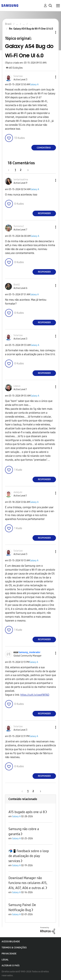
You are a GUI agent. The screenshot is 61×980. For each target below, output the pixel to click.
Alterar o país (11, 966)
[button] (50, 77)
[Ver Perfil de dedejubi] (18, 492)
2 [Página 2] (21, 170)
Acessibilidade (11, 942)
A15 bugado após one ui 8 (27, 812)
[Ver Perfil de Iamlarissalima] (21, 180)
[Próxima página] (27, 170)
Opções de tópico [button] (50, 32)
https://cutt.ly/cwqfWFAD (35, 695)
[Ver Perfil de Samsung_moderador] (30, 652)
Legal (5, 960)
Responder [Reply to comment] (44, 213)
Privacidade (9, 954)
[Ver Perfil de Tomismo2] (19, 226)
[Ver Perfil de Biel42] (17, 285)
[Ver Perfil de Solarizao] (18, 76)
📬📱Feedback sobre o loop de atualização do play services (29, 856)
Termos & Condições (14, 948)
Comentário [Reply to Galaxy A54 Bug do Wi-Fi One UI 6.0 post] (44, 148)
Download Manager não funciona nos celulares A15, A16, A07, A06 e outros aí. (28, 883)
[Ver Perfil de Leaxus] (17, 386)
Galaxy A (34, 85)
